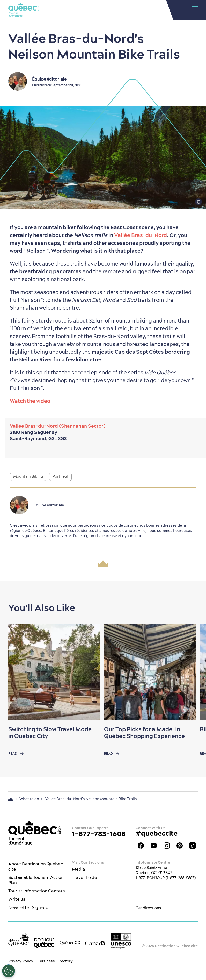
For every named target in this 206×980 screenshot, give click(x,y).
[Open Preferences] (8, 971)
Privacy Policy (21, 961)
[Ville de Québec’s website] (19, 940)
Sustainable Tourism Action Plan (36, 880)
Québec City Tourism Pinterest (180, 846)
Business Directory (56, 961)
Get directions (148, 908)
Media (78, 869)
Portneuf (60, 476)
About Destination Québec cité (36, 867)
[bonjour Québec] (44, 943)
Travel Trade (84, 877)
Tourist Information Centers (37, 891)
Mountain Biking (28, 476)
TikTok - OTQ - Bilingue (193, 846)
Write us (17, 899)
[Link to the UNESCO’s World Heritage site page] (121, 941)
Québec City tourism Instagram (167, 846)
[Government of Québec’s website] (70, 942)
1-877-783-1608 (99, 834)
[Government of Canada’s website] (95, 942)
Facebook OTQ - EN (141, 846)
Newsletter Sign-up (28, 907)
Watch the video (30, 401)
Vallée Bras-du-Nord (141, 235)
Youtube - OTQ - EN (154, 846)
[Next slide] (192, 672)
